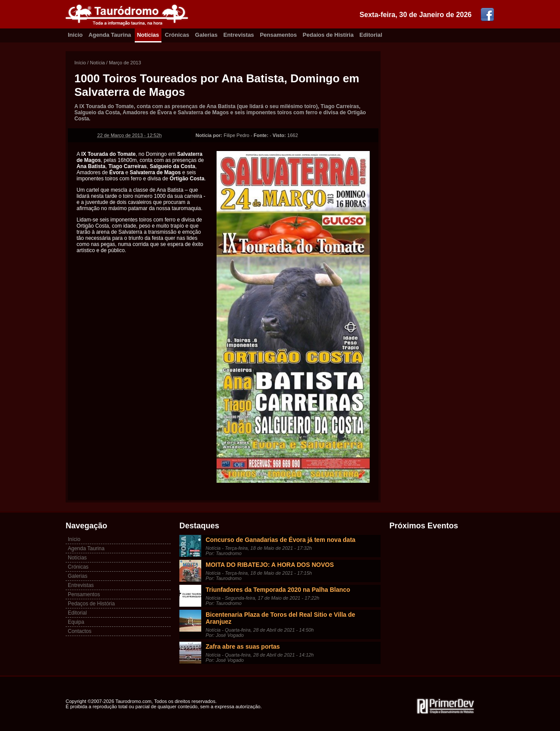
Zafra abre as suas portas (243, 647)
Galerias (206, 35)
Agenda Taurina (110, 35)
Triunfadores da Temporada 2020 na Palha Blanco (278, 590)
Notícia (97, 63)
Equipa (76, 622)
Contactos (80, 631)
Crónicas (177, 35)
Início (80, 63)
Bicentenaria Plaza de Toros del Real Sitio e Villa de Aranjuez (280, 618)
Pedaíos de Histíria (328, 35)
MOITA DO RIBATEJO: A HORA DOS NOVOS (270, 565)
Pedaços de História (91, 604)
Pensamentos (278, 35)
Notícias (148, 35)
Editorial (371, 35)
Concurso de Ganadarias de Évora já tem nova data (280, 540)
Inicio (75, 35)
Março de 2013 (125, 63)
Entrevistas (239, 35)
